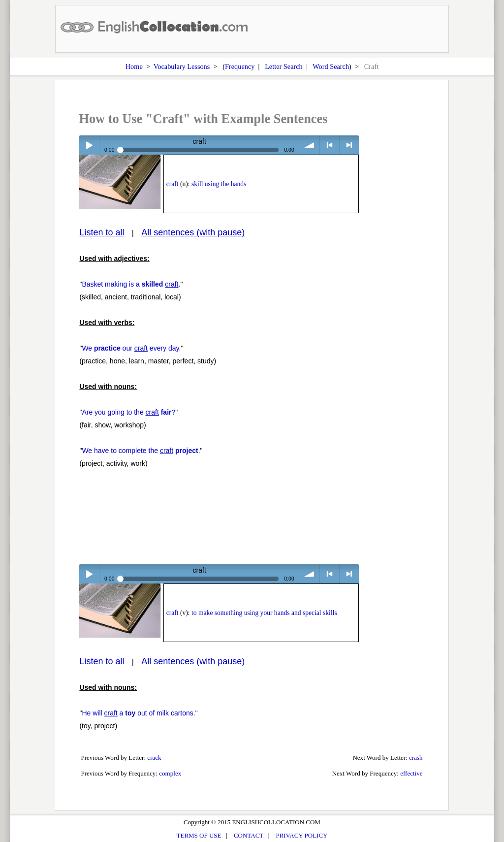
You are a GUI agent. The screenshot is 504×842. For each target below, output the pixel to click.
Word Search (331, 66)
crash (416, 758)
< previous (330, 145)
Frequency (240, 66)
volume (310, 145)
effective (411, 773)
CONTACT (249, 835)
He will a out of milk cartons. (138, 713)
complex (170, 773)
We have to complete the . (141, 451)
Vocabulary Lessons (182, 66)
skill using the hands (219, 184)
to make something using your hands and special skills (264, 613)
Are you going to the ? (128, 412)
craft (173, 184)
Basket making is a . (131, 284)
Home (134, 66)
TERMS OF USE (199, 835)
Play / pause (89, 145)
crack (154, 758)
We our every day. (131, 348)
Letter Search (284, 66)
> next (349, 145)
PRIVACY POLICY (301, 835)
